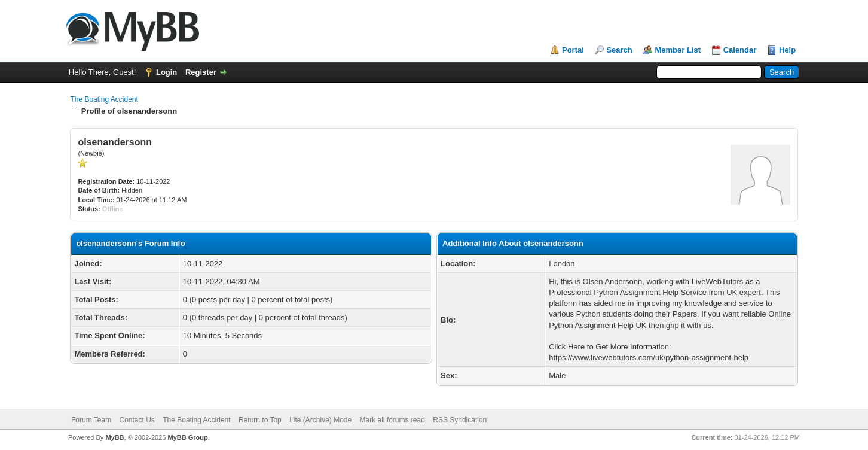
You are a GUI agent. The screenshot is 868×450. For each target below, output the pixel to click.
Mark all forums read (392, 420)
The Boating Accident (104, 99)
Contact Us (137, 420)
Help (787, 50)
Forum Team (91, 420)
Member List (678, 50)
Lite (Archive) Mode (320, 420)
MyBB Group (187, 437)
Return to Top (260, 420)
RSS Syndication (460, 420)
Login (166, 72)
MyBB (114, 437)
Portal (573, 50)
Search (619, 50)
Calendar (740, 50)
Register (201, 72)
